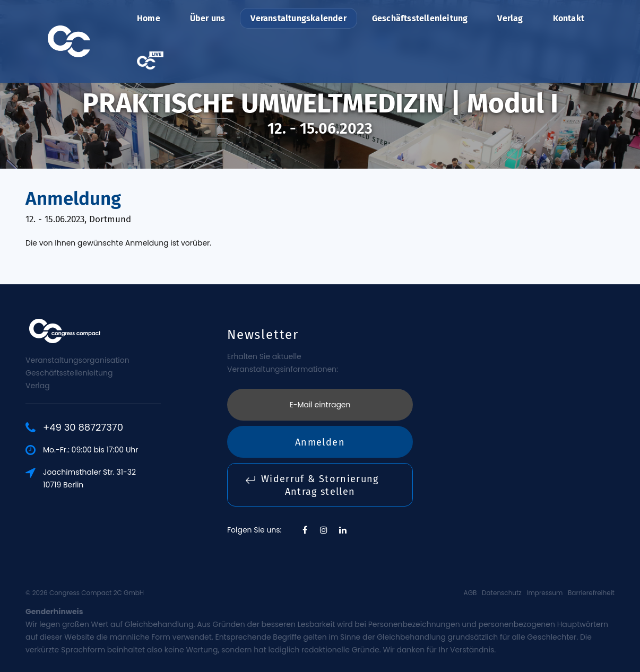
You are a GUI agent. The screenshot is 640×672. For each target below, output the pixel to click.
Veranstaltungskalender (298, 18)
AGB (470, 593)
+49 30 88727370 (83, 427)
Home (149, 18)
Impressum (544, 593)
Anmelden (320, 442)
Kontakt (569, 18)
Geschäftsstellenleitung (420, 18)
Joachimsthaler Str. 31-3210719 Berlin (89, 478)
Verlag (510, 18)
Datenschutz (502, 593)
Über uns (208, 18)
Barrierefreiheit (591, 593)
